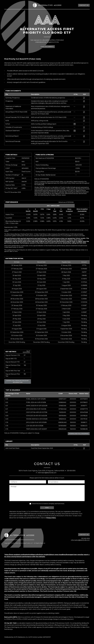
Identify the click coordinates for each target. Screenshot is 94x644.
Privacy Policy (51, 518)
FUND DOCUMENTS (47, 47)
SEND (47, 508)
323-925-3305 (71, 471)
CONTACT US (84, 5)
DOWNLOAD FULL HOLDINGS (79, 434)
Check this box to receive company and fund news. (48, 504)
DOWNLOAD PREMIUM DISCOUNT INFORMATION (18, 381)
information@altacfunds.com (47, 473)
